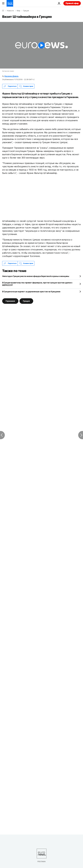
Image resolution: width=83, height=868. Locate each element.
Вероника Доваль (11, 76)
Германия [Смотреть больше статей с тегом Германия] (10, 301)
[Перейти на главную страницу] (10, 3)
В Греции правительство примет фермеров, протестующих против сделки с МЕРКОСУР (37, 284)
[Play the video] (41, 45)
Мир (18, 11)
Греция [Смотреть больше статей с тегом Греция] (26, 301)
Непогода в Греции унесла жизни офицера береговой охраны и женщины (36, 276)
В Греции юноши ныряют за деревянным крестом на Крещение (31, 292)
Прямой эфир (72, 3)
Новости (10, 11)
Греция (26, 11)
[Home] (3, 11)
